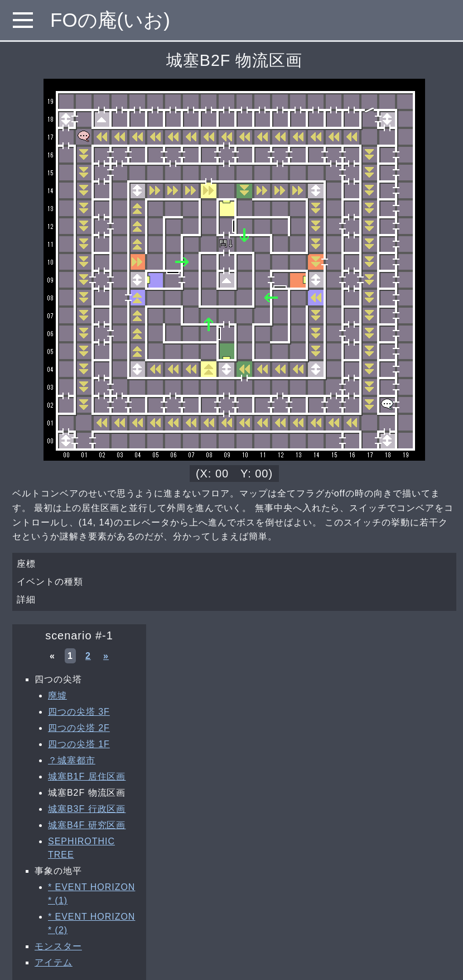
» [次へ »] (106, 656)
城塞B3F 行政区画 (87, 809)
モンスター (58, 946)
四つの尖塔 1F (79, 744)
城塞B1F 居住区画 (87, 776)
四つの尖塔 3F (79, 712)
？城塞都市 (72, 760)
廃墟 (57, 695)
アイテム (54, 962)
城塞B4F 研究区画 (87, 825)
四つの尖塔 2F (79, 728)
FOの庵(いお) (110, 20)
